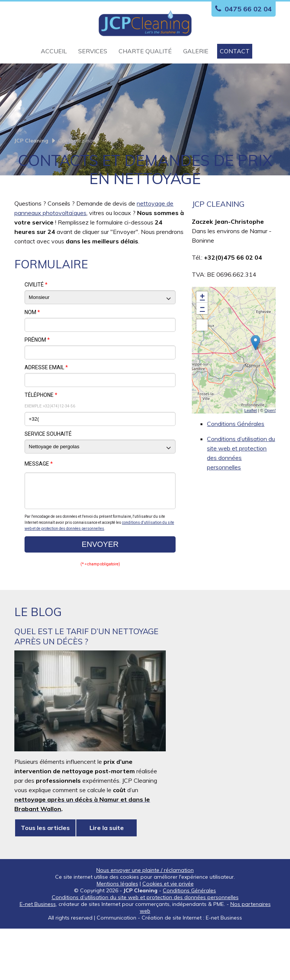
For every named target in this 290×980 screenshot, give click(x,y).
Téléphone (41, 441)
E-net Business (38, 955)
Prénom (37, 385)
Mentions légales (117, 935)
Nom (32, 358)
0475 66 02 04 (242, 9)
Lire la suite (107, 879)
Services (93, 51)
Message (39, 509)
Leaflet (251, 456)
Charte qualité (145, 51)
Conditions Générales (236, 469)
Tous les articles (45, 879)
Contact (235, 51)
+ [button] (202, 343)
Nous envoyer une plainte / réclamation (145, 921)
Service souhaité (48, 480)
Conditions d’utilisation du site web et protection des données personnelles (145, 949)
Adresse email (46, 413)
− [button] (202, 354)
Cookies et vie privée (168, 935)
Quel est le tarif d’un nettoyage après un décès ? (86, 688)
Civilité (36, 330)
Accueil (54, 51)
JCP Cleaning (31, 186)
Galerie (196, 51)
